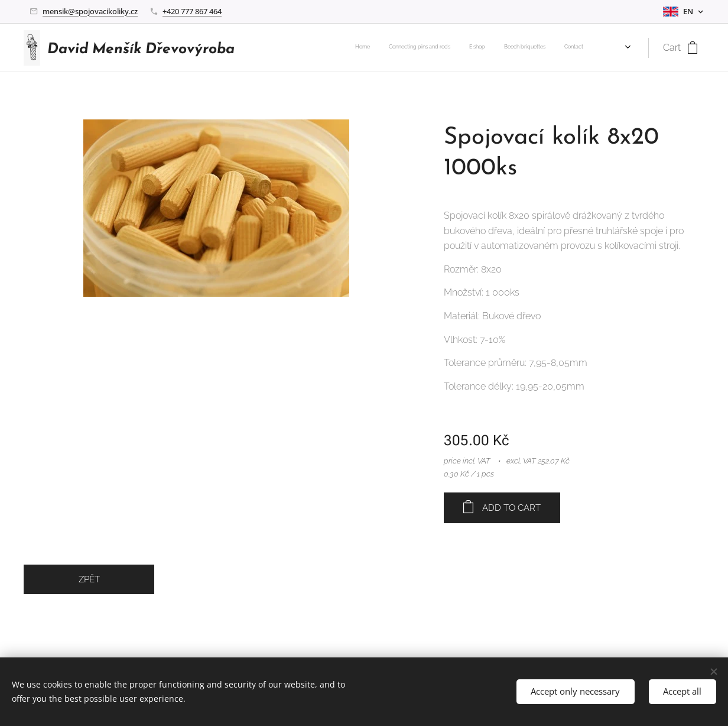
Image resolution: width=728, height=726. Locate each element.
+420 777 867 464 (192, 11)
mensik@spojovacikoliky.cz (90, 11)
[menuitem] (517, 48)
